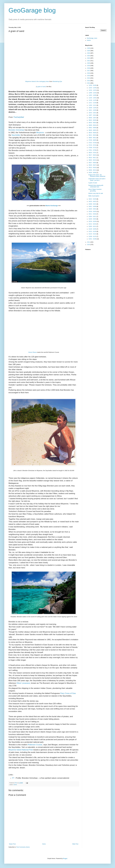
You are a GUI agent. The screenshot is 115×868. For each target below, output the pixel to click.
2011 (89, 242)
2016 (89, 73)
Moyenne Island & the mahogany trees (37, 81)
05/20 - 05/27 (93, 165)
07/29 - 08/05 (93, 140)
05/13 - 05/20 (93, 168)
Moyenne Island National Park (21, 750)
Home (44, 844)
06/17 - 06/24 (93, 155)
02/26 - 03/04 (93, 219)
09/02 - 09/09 (93, 128)
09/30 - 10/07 (93, 118)
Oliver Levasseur (23, 683)
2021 (89, 61)
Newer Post (12, 844)
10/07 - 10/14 (93, 115)
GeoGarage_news (92, 38)
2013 (89, 81)
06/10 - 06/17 (93, 158)
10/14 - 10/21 (93, 113)
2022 (89, 58)
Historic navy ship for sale (96, 193)
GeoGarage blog (32, 10)
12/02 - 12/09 (93, 95)
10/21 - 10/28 (93, 110)
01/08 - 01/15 (93, 236)
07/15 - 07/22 (93, 145)
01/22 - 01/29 (93, 231)
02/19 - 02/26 (93, 221)
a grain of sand (41, 87)
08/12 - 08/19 (93, 135)
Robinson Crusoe (35, 745)
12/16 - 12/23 (93, 90)
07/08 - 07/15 (93, 148)
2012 (89, 83)
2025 (89, 51)
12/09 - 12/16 (93, 93)
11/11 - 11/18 (93, 103)
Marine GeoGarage (52, 206)
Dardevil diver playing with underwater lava (96, 186)
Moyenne (40, 132)
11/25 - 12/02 (93, 98)
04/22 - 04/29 (93, 199)
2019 (89, 66)
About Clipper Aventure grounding (95, 190)
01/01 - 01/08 (93, 239)
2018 (89, 68)
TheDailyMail (19, 117)
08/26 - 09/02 (93, 130)
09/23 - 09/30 (93, 120)
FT (13, 778)
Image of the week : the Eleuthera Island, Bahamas (97, 176)
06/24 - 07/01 (93, 153)
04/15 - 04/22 (93, 201)
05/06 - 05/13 (93, 170)
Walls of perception (94, 196)
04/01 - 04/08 (93, 206)
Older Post (75, 844)
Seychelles (16, 135)
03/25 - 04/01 (93, 209)
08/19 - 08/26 (93, 133)
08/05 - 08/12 (93, 138)
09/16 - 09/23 (93, 123)
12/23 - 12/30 (93, 88)
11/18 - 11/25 (93, 100)
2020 (89, 63)
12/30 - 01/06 (93, 85)
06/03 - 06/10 (93, 160)
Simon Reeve (32, 352)
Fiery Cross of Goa (68, 693)
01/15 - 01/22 (93, 234)
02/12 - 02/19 (93, 224)
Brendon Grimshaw (16, 130)
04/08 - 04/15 (93, 204)
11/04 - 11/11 (93, 105)
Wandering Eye (57, 81)
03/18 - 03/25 (93, 212)
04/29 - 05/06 (93, 173)
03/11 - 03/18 (93, 214)
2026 (89, 48)
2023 (89, 56)
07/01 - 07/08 (93, 150)
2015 (89, 76)
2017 (89, 71)
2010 (89, 245)
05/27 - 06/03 (93, 163)
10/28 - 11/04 (93, 108)
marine (15, 785)
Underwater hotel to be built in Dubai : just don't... (97, 180)
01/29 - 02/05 (93, 229)
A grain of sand (93, 183)
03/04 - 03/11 (93, 217)
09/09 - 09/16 (93, 125)
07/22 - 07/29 (93, 143)
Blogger (65, 859)
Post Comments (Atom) (23, 847)
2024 (89, 53)
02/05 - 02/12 (93, 226)
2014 (89, 78)
